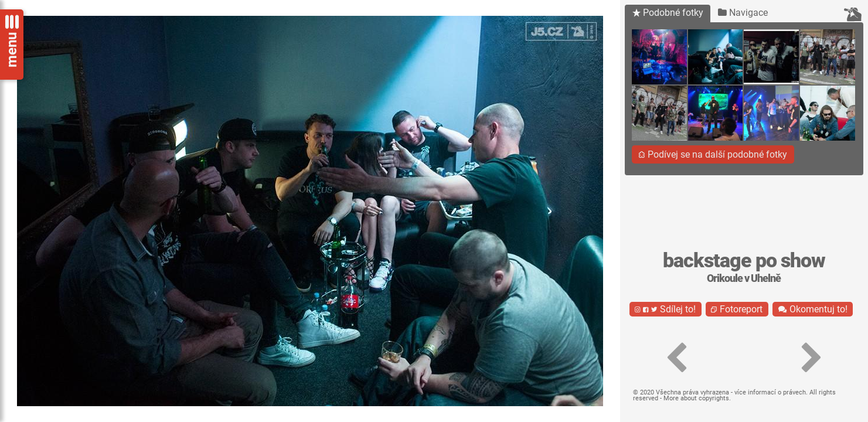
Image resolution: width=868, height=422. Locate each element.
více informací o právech (770, 392)
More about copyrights (696, 398)
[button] (676, 358)
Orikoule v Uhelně (744, 278)
